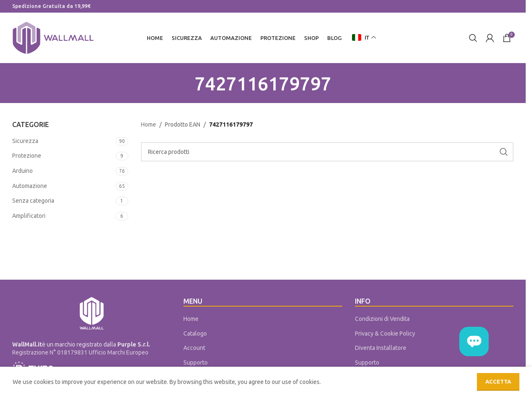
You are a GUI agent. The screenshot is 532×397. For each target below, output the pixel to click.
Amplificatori (29, 216)
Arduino (22, 171)
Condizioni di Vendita (382, 319)
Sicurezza (25, 141)
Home (148, 125)
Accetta (498, 381)
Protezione (27, 156)
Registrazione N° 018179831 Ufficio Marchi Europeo (80, 353)
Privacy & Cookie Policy (385, 333)
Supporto (196, 363)
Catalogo (195, 333)
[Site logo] (53, 37)
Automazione (30, 186)
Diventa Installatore (381, 348)
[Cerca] (473, 38)
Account (194, 348)
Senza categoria (33, 201)
